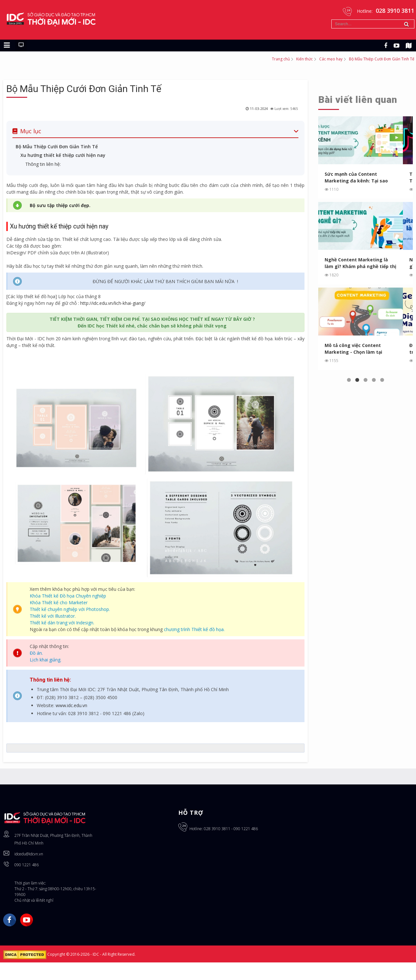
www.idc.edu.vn (71, 705)
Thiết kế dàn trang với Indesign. (62, 623)
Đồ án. (36, 653)
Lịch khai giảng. (46, 660)
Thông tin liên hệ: (43, 164)
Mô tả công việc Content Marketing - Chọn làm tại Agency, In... (354, 349)
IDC (96, 954)
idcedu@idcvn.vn (29, 854)
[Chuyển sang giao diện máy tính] (21, 45)
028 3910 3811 (217, 829)
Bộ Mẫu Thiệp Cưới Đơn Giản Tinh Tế (84, 89)
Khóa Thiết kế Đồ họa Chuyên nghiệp (68, 596)
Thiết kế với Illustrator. (53, 616)
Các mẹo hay (331, 59)
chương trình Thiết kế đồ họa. (194, 629)
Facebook (10, 920)
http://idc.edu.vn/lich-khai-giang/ (113, 303)
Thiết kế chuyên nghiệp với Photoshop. (70, 609)
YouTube (27, 920)
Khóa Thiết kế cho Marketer (59, 602)
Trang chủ (281, 59)
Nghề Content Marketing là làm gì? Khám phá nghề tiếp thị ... (360, 263)
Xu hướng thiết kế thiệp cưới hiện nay (63, 155)
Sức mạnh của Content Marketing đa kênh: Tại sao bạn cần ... (356, 177)
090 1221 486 (27, 865)
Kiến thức (304, 59)
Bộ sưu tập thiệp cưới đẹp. (60, 205)
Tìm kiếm (331, 20)
